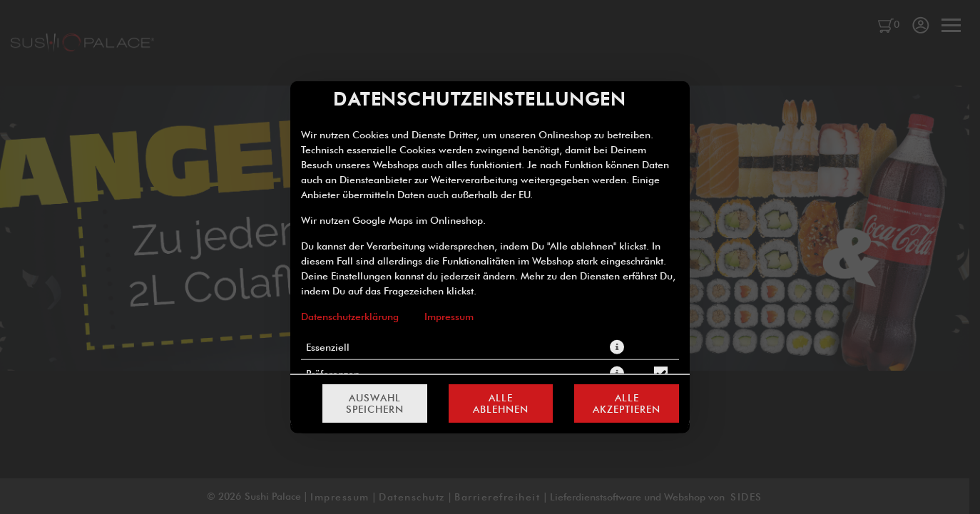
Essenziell (328, 346)
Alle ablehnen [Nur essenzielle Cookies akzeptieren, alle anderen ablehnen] (501, 404)
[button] (617, 346)
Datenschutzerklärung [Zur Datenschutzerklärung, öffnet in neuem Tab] (350, 316)
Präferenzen (333, 373)
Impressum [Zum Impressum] (449, 316)
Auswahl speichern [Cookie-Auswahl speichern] (375, 404)
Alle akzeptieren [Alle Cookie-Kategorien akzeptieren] (627, 404)
